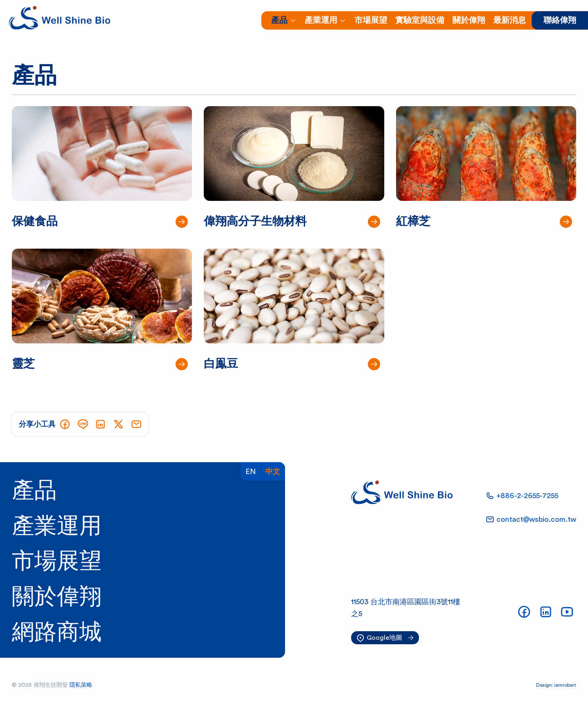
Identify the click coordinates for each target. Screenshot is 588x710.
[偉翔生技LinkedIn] (546, 612)
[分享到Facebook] (65, 424)
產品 (34, 491)
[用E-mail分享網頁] (136, 424)
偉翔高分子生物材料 (255, 221)
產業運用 (57, 526)
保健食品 (35, 221)
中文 (273, 472)
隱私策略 (81, 685)
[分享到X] (118, 424)
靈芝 (23, 364)
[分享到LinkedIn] (101, 424)
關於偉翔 (57, 597)
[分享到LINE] (83, 424)
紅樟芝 (413, 221)
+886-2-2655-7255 (527, 496)
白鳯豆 (221, 364)
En (251, 472)
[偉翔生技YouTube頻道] (567, 612)
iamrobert (565, 685)
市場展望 (57, 561)
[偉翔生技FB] (524, 612)
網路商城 (57, 632)
